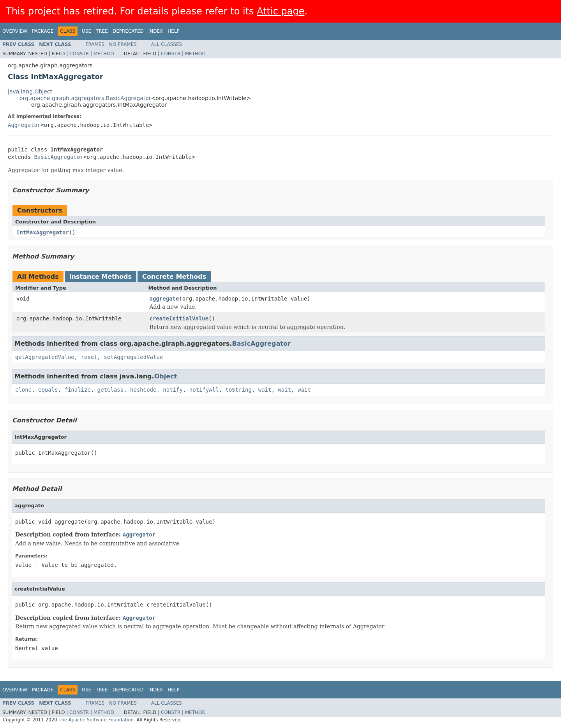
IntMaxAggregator (43, 232)
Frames (95, 44)
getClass (110, 390)
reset (89, 357)
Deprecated (128, 31)
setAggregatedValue (134, 357)
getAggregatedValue (45, 357)
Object (166, 376)
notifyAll (204, 390)
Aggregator (24, 125)
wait (265, 390)
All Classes (167, 44)
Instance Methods (101, 277)
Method (104, 54)
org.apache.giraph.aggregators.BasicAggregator (85, 98)
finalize (77, 390)
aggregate (164, 299)
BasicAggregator (58, 157)
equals (48, 390)
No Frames (123, 44)
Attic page (280, 11)
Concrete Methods (174, 277)
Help (174, 31)
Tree (102, 31)
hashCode (143, 390)
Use (86, 31)
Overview (15, 31)
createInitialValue (179, 318)
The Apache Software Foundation (96, 720)
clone (23, 390)
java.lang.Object (30, 91)
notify (173, 390)
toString (239, 390)
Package (43, 31)
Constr (79, 54)
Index (156, 31)
